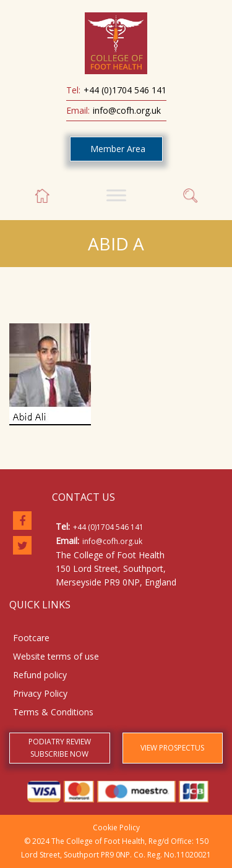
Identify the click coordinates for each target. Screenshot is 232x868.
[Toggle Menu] (116, 195)
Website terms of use (56, 656)
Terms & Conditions (53, 712)
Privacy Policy (40, 693)
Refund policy (40, 675)
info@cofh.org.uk (127, 110)
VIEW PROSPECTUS (172, 748)
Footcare (31, 638)
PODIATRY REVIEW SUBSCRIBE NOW (60, 748)
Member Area (118, 149)
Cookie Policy (116, 828)
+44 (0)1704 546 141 (125, 90)
